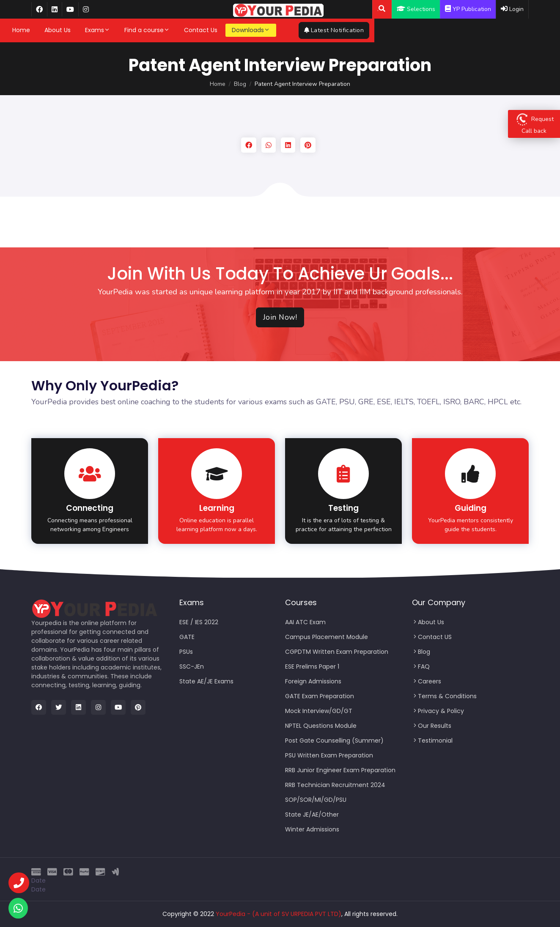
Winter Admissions (312, 829)
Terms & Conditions (444, 696)
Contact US (432, 637)
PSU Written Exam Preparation (329, 755)
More (321, 30)
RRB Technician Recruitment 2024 (335, 785)
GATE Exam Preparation (320, 696)
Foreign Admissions (313, 681)
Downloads (277, 30)
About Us (84, 30)
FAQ (421, 666)
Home (47, 30)
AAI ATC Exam (305, 622)
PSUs (186, 652)
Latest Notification (493, 30)
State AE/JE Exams (206, 681)
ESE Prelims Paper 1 (312, 666)
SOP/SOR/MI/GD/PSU (316, 800)
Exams (124, 30)
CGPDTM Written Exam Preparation (337, 652)
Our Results (432, 726)
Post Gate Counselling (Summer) (334, 741)
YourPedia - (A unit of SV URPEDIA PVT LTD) (279, 914)
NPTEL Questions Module (321, 726)
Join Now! (280, 317)
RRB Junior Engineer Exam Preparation (340, 770)
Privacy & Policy (438, 711)
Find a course (173, 30)
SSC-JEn (192, 666)
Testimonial (432, 741)
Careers (427, 681)
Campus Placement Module (327, 637)
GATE (187, 637)
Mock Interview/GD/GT (319, 711)
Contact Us (227, 30)
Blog (240, 84)
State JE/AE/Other (312, 815)
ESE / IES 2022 (199, 622)
